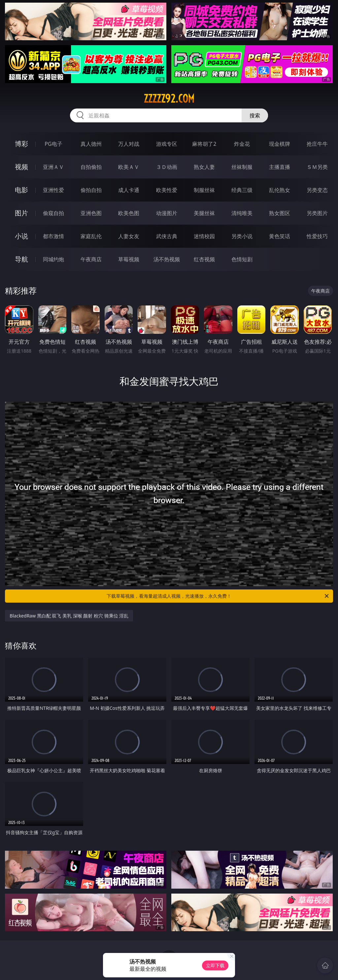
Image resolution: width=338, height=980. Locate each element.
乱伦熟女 (280, 190)
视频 (21, 167)
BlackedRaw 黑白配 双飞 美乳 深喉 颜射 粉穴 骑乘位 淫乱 (69, 616)
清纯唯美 (242, 213)
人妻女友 (129, 236)
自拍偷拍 (91, 167)
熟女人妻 (204, 167)
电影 (21, 190)
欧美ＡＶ (129, 167)
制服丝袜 (204, 190)
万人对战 (129, 144)
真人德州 (91, 144)
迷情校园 (204, 236)
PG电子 (53, 144)
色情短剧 (242, 259)
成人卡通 (129, 190)
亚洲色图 (91, 213)
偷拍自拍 (91, 190)
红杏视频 (204, 259)
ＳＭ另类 (317, 167)
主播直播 (280, 167)
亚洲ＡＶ (53, 167)
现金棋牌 (280, 144)
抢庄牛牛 (317, 144)
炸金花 (242, 144)
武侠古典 (167, 236)
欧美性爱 (167, 190)
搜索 (255, 115)
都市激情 (53, 236)
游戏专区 (167, 144)
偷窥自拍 (53, 213)
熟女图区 (280, 213)
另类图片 (317, 213)
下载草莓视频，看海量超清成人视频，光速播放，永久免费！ (218, 596)
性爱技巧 (317, 236)
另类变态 (317, 190)
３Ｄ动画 (167, 167)
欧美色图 (129, 213)
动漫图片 (167, 213)
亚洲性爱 (53, 190)
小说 (21, 236)
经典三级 (242, 190)
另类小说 (242, 236)
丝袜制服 (242, 167)
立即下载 (215, 965)
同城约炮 (53, 259)
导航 (21, 259)
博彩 (21, 144)
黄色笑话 (280, 236)
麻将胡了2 (204, 144)
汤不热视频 (167, 259)
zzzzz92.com (169, 99)
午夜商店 (91, 259)
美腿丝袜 (204, 213)
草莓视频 (129, 259)
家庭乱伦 (91, 236)
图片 (21, 213)
